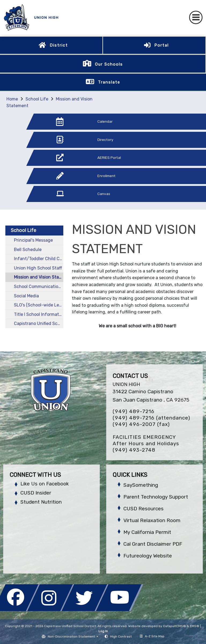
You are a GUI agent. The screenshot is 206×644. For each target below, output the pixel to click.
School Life (37, 99)
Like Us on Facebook (45, 484)
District (59, 45)
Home (12, 99)
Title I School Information (39, 314)
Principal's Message (33, 240)
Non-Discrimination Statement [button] (72, 636)
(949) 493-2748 (134, 450)
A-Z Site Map (152, 636)
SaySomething (141, 485)
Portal (161, 45)
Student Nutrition (41, 502)
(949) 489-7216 (134, 411)
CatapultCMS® (174, 626)
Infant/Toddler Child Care (39, 259)
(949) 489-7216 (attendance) (151, 418)
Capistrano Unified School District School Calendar (39, 323)
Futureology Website (148, 556)
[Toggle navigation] (196, 17)
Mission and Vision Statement (39, 277)
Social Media (26, 296)
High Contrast (121, 636)
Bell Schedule (28, 250)
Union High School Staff (38, 268)
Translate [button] (109, 82)
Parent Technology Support (156, 497)
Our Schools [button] (109, 64)
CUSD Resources (144, 509)
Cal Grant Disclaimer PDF (153, 544)
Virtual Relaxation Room (152, 520)
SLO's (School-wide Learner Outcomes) (39, 305)
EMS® (195, 626)
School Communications (38, 287)
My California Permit (147, 532)
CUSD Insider (36, 493)
